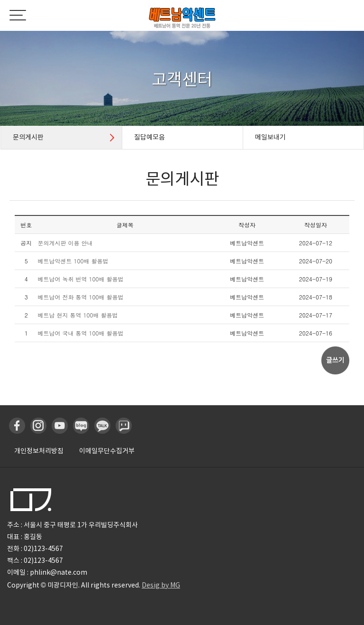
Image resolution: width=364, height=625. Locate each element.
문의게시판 (28, 137)
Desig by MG (161, 585)
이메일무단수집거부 (107, 451)
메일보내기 (270, 137)
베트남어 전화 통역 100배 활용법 (81, 297)
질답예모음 (150, 137)
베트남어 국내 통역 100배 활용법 (81, 333)
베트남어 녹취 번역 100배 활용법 (81, 279)
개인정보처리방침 (39, 451)
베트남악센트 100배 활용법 (73, 261)
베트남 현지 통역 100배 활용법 (78, 315)
